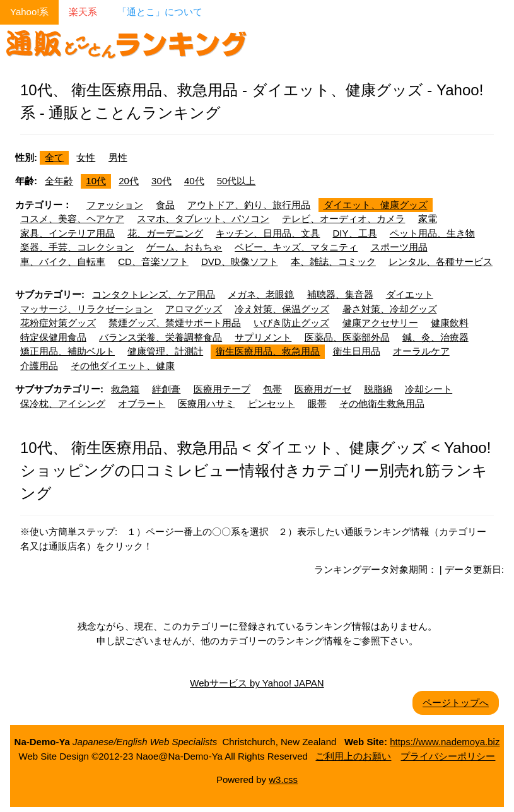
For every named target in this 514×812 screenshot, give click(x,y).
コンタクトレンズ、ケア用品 (154, 294)
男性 (118, 157)
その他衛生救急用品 (382, 403)
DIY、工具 (355, 233)
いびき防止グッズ (291, 323)
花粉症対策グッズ (58, 323)
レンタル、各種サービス (441, 262)
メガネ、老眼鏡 (261, 294)
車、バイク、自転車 (63, 262)
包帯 (272, 389)
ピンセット (272, 403)
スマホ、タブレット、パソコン (203, 219)
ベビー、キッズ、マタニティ (296, 247)
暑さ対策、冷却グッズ (390, 309)
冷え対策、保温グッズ (282, 309)
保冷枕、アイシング (63, 403)
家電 (428, 219)
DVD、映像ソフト (240, 262)
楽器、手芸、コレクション (77, 247)
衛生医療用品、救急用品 (268, 351)
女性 (86, 157)
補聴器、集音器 (340, 294)
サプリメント (263, 337)
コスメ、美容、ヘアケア (72, 219)
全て (54, 157)
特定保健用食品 (53, 337)
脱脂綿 (378, 389)
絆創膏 (166, 389)
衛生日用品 (357, 351)
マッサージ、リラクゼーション (86, 309)
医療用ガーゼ (323, 389)
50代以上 (237, 181)
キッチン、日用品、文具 (268, 233)
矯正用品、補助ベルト (67, 351)
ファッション (115, 205)
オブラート (142, 403)
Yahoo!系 (29, 12)
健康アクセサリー (380, 323)
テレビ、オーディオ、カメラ (343, 219)
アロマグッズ (194, 309)
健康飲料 (450, 323)
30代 (161, 181)
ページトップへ (456, 703)
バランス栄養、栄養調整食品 (161, 337)
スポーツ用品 (399, 247)
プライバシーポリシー (448, 756)
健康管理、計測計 (165, 351)
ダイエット (410, 294)
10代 (96, 181)
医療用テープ (222, 389)
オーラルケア (421, 351)
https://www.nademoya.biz (445, 742)
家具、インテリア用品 (67, 233)
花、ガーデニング (165, 233)
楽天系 (83, 12)
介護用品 (39, 366)
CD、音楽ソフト (153, 262)
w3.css (283, 780)
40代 (194, 181)
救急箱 (125, 389)
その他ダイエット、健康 (123, 366)
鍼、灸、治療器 (435, 337)
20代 (129, 181)
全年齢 (59, 181)
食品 (165, 205)
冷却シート (429, 389)
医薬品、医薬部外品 (347, 337)
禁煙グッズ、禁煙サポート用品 (175, 323)
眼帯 (317, 403)
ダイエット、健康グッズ (376, 205)
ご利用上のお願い (353, 756)
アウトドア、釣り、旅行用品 (249, 205)
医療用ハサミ (206, 403)
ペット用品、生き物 (432, 233)
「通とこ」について (160, 12)
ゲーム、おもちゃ (184, 247)
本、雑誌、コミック (333, 262)
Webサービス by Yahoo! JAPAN (257, 683)
